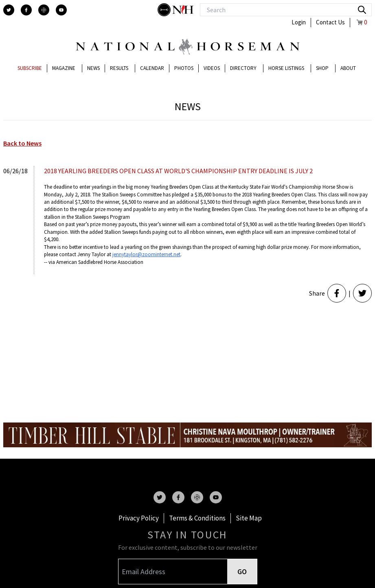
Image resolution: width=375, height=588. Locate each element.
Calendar (152, 68)
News (93, 68)
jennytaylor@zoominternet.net (146, 254)
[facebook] (26, 10)
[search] (362, 10)
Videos (212, 68)
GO (242, 572)
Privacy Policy (139, 518)
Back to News (22, 143)
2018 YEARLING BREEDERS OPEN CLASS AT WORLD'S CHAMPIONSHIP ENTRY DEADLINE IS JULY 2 (178, 171)
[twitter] (9, 10)
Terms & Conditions (197, 518)
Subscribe (30, 68)
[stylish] (165, 10)
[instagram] (44, 10)
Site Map (249, 518)
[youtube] (61, 10)
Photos (184, 68)
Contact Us (330, 22)
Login (299, 22)
